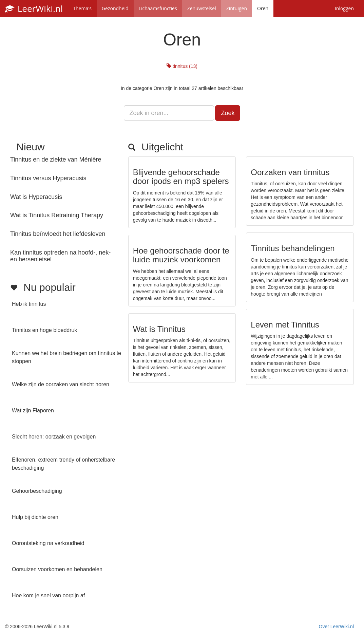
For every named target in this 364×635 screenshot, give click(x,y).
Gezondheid (115, 8)
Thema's (82, 8)
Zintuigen (237, 8)
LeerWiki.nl (34, 8)
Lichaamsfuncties (158, 8)
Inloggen (344, 8)
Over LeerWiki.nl (336, 627)
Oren (263, 8)
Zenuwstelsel (202, 8)
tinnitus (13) (182, 66)
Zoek (228, 113)
